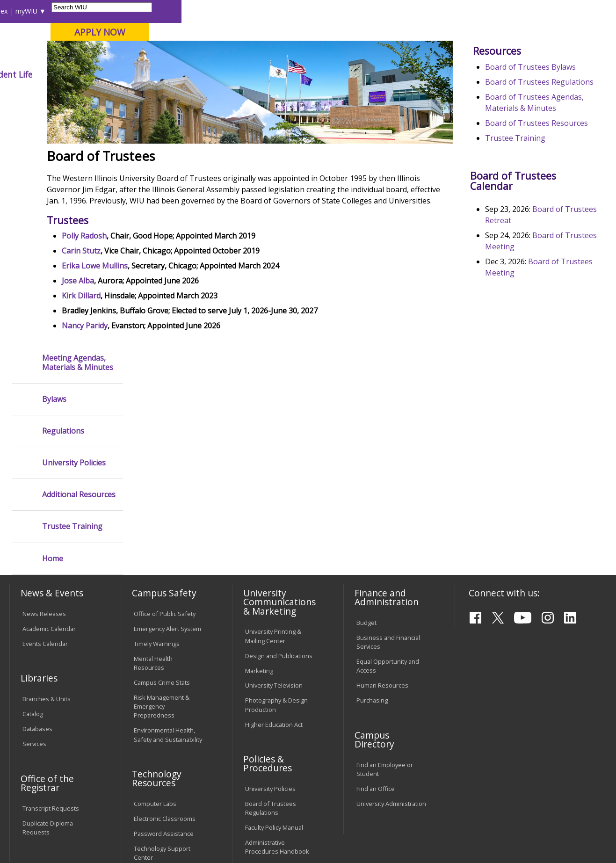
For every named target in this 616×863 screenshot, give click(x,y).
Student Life (443, 74)
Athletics (339, 74)
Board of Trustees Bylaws (550, 136)
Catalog (33, 546)
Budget (366, 455)
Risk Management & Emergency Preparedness (162, 539)
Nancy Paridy (167, 391)
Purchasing (372, 533)
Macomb (180, 56)
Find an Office (376, 621)
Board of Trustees (207, 96)
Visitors (89, 11)
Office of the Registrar (47, 616)
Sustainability (157, 794)
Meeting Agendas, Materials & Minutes (78, 130)
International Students (142, 11)
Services (34, 576)
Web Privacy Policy (208, 833)
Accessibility (45, 794)
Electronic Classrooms (165, 651)
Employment (100, 794)
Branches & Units (47, 531)
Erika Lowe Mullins (178, 331)
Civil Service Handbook (277, 699)
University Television (274, 518)
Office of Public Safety (165, 446)
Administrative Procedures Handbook (277, 679)
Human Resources (382, 518)
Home (53, 326)
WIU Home (153, 96)
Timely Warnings (157, 476)
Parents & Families (41, 11)
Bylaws (54, 166)
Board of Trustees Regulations (271, 641)
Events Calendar (45, 476)
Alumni (253, 74)
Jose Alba (161, 346)
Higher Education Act (274, 557)
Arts (294, 74)
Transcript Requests (51, 641)
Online (266, 56)
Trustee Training (535, 240)
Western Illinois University (147, 40)
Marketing (259, 503)
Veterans (209, 794)
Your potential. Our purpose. (105, 56)
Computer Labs (155, 636)
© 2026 (34, 833)
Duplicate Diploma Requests (48, 660)
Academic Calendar (49, 461)
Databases (37, 561)
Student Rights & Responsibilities (268, 718)
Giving (388, 74)
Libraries (297, 11)
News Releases (44, 446)
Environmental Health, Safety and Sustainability (168, 567)
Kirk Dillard (164, 361)
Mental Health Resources (153, 496)
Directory (391, 11)
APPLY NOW (534, 32)
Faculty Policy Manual (274, 660)
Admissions (197, 74)
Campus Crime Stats (162, 515)
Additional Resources (79, 262)
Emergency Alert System (167, 461)
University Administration (391, 636)
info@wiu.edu (525, 835)
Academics (135, 74)
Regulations (63, 198)
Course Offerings (343, 11)
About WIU (74, 74)
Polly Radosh (167, 301)
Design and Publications (279, 488)
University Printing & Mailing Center (273, 468)
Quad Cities (225, 56)
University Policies (74, 230)
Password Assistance (164, 666)
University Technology (164, 705)
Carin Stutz (164, 316)
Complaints (261, 738)
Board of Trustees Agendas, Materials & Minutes (542, 188)
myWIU (461, 11)
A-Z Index (428, 11)
